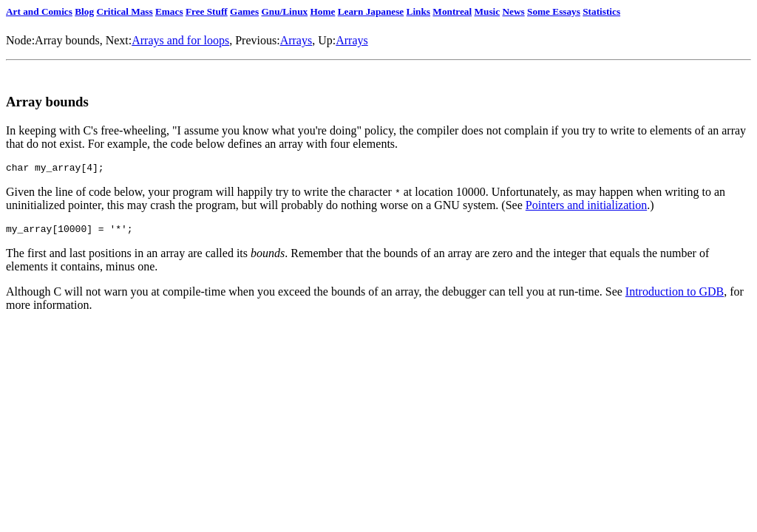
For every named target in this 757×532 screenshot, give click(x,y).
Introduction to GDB (675, 296)
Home (322, 11)
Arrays (296, 40)
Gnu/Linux (284, 11)
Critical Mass (124, 11)
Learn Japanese (371, 11)
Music (488, 11)
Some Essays (554, 11)
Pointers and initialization (586, 207)
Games (244, 11)
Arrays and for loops (180, 40)
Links (418, 11)
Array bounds (67, 40)
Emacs (169, 11)
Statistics (601, 11)
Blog (84, 11)
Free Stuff (207, 11)
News (513, 11)
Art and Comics (39, 11)
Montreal (452, 11)
